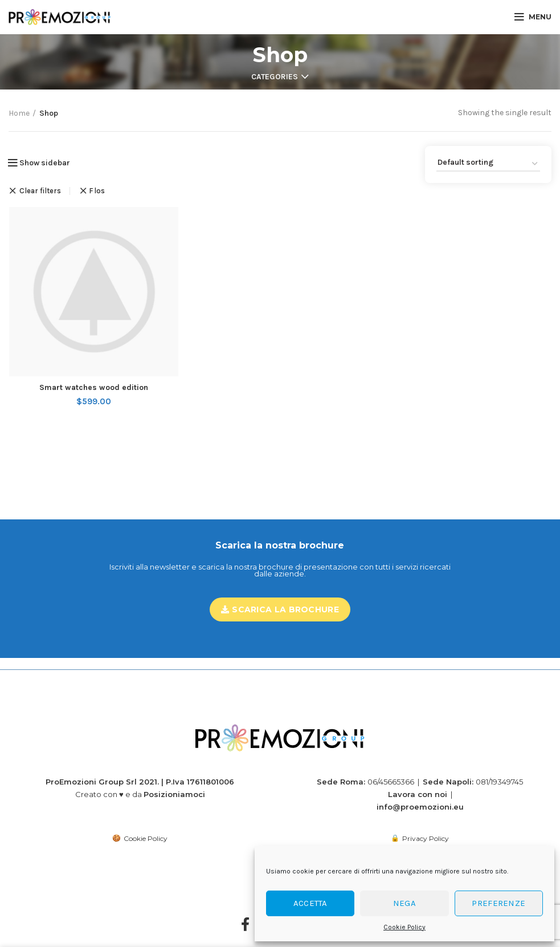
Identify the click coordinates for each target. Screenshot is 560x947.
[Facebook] (245, 914)
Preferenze (498, 903)
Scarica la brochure (280, 609)
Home (19, 113)
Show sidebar (45, 163)
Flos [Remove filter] (97, 191)
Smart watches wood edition (93, 388)
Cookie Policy (404, 927)
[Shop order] (488, 164)
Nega (404, 903)
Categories (275, 77)
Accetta (310, 903)
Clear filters (40, 191)
